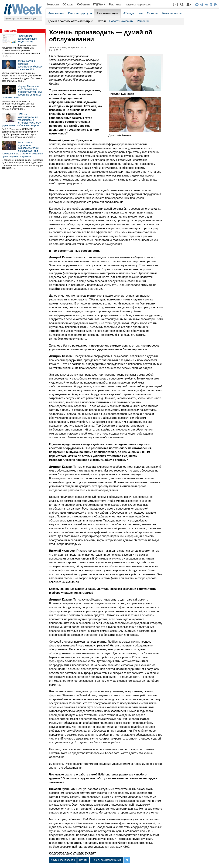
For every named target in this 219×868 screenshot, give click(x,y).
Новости (53, 4)
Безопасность (172, 13)
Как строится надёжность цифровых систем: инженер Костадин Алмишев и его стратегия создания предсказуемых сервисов (22, 149)
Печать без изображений (106, 860)
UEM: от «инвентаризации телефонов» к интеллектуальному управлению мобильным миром (21, 120)
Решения (143, 21)
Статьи (101, 21)
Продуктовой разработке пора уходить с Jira (27, 39)
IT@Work (99, 4)
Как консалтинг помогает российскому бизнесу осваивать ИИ (30, 65)
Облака (152, 13)
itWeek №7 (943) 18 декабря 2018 (68, 48)
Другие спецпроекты (63, 860)
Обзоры (68, 4)
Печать (83, 860)
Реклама (115, 4)
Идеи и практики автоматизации (20, 18)
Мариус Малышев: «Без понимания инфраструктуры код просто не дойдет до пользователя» (22, 92)
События (83, 4)
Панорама (10, 31)
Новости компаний (121, 21)
